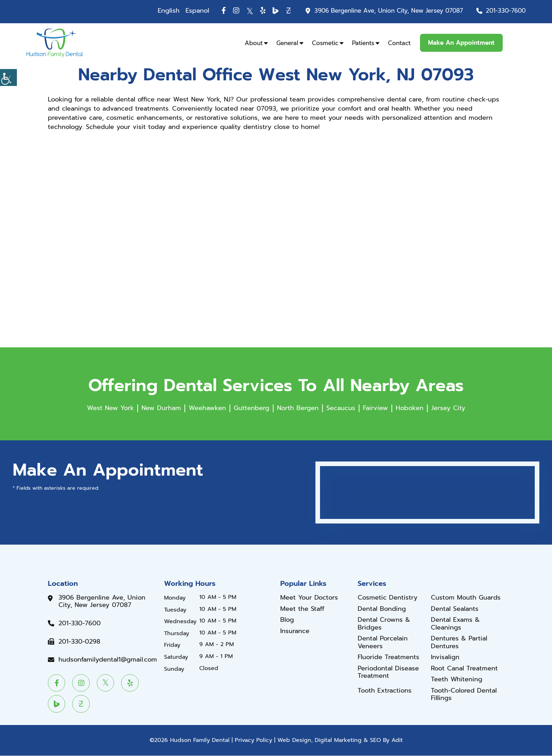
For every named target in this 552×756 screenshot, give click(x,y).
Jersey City (448, 408)
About (254, 43)
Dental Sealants (455, 609)
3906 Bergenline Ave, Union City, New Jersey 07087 (389, 11)
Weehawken (207, 408)
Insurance (295, 631)
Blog (287, 620)
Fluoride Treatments (388, 658)
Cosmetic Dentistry (388, 598)
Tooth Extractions (385, 691)
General (287, 43)
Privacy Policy (253, 741)
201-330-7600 (506, 11)
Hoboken (410, 408)
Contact (399, 43)
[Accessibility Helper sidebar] (8, 78)
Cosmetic (325, 43)
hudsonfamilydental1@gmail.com (108, 660)
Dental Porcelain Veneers (383, 642)
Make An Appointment (461, 43)
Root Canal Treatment (464, 669)
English (169, 11)
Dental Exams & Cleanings (455, 624)
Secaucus (341, 408)
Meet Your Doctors (309, 598)
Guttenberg (252, 408)
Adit (397, 741)
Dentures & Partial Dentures (459, 642)
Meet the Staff (302, 609)
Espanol (197, 11)
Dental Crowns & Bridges (384, 624)
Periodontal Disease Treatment (388, 672)
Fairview (375, 408)
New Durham (161, 408)
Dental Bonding (382, 609)
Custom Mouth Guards (466, 598)
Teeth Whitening (457, 680)
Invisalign (445, 658)
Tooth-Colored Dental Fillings (464, 695)
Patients (363, 43)
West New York (110, 408)
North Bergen (298, 408)
